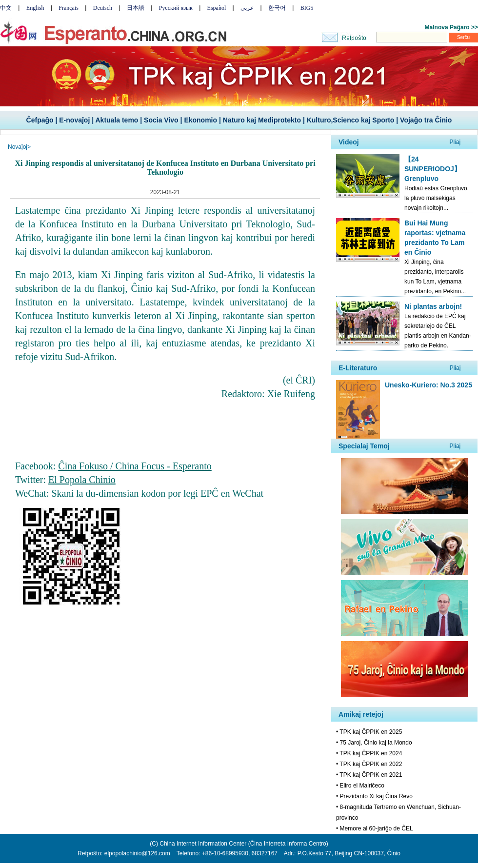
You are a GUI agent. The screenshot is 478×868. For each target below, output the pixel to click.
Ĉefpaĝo (40, 120)
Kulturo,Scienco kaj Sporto (351, 120)
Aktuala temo (117, 120)
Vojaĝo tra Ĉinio (426, 120)
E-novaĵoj (74, 120)
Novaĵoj (18, 147)
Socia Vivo (161, 120)
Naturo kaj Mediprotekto (262, 120)
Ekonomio (200, 120)
